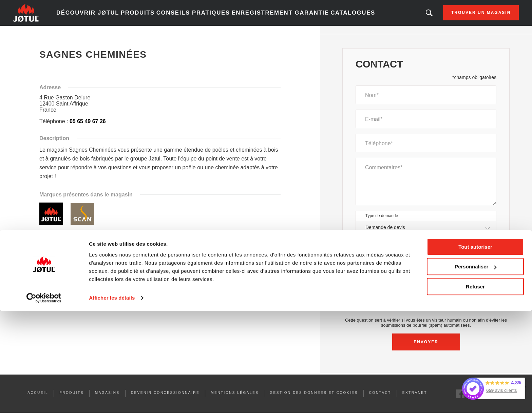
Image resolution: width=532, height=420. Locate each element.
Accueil (51, 40)
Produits (159, 17)
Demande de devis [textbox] (385, 235)
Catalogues (342, 17)
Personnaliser (476, 375)
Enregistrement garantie (280, 17)
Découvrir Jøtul (115, 17)
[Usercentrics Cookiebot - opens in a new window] (44, 407)
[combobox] (426, 236)
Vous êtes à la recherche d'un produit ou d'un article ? (398, 17)
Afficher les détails (112, 407)
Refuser (475, 395)
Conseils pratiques (208, 17)
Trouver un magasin (450, 17)
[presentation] (426, 311)
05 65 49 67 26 (88, 129)
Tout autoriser (475, 356)
